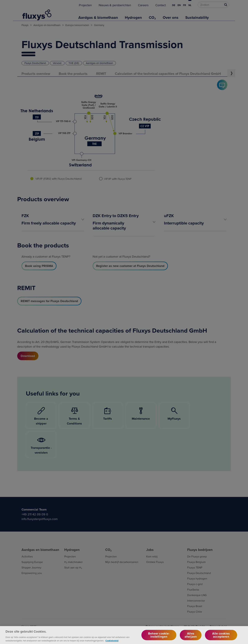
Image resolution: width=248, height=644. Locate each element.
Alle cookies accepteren (221, 637)
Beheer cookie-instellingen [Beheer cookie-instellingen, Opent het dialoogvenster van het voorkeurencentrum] (159, 637)
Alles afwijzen (191, 637)
